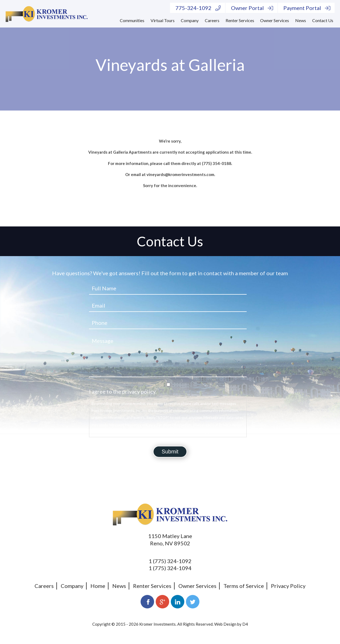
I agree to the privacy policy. (123, 391)
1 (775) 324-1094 (170, 568)
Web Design (225, 624)
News (301, 20)
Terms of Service (244, 586)
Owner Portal (252, 8)
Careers (212, 20)
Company (190, 20)
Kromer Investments (157, 624)
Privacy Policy (288, 586)
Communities (132, 20)
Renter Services (240, 20)
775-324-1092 (198, 8)
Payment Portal (307, 8)
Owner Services (275, 20)
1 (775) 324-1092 (170, 561)
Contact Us (323, 20)
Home (98, 586)
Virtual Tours (163, 20)
